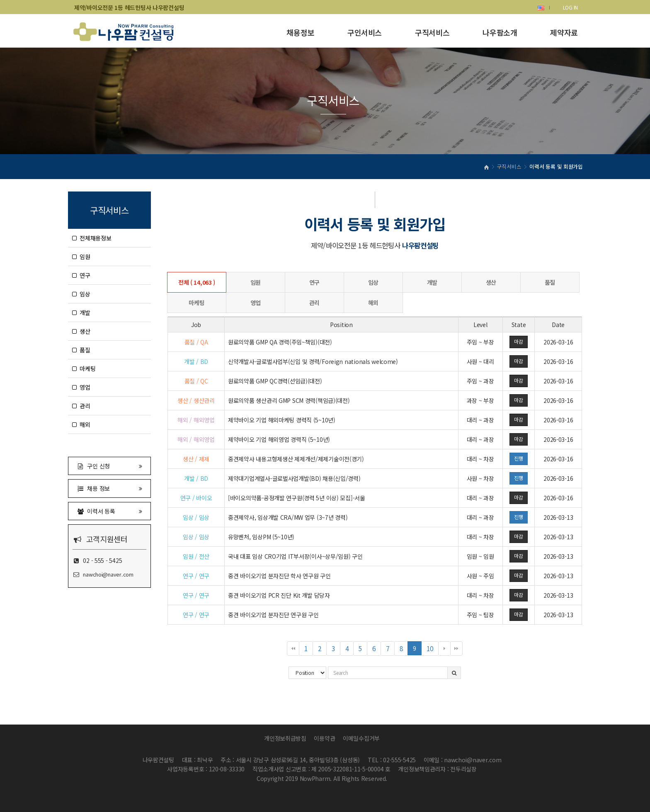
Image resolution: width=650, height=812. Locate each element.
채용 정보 (109, 488)
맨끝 (456, 649)
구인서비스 (365, 32)
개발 (81, 313)
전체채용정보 (92, 238)
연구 (81, 275)
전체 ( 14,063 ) (197, 282)
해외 (81, 424)
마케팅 (84, 368)
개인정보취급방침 (285, 738)
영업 (81, 387)
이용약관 (324, 738)
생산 (81, 331)
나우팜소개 (500, 32)
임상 (81, 294)
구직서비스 (432, 32)
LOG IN (570, 7)
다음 (444, 649)
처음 (293, 649)
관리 (81, 406)
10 (432, 650)
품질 (81, 350)
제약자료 (564, 32)
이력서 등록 (109, 511)
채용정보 (300, 32)
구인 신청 (109, 466)
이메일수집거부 (361, 738)
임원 (81, 257)
